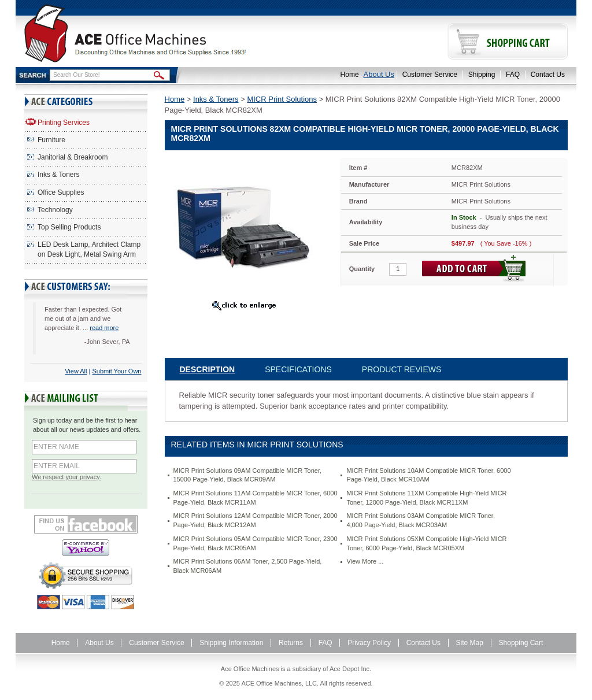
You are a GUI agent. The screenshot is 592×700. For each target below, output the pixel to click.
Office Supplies (61, 192)
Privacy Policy (369, 643)
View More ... (365, 561)
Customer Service (430, 75)
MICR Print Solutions (282, 99)
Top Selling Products (69, 227)
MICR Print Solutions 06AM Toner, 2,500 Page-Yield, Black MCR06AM (248, 566)
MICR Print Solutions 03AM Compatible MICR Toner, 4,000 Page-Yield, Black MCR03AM (421, 520)
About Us (379, 74)
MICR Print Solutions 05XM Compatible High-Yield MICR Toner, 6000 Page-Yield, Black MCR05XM (426, 543)
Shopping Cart (521, 643)
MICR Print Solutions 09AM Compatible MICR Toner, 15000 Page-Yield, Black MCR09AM (248, 475)
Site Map (470, 643)
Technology (55, 210)
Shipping (482, 75)
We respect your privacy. (66, 477)
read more (104, 328)
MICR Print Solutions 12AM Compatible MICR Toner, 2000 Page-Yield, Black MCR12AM (256, 520)
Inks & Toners (58, 175)
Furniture (51, 140)
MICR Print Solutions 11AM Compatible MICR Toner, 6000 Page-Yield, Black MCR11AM (256, 498)
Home (350, 75)
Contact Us (548, 75)
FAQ (513, 75)
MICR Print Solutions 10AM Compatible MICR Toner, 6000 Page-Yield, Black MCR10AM (428, 475)
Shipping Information (231, 643)
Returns (291, 643)
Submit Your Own (117, 371)
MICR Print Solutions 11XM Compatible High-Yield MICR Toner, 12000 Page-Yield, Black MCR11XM (426, 498)
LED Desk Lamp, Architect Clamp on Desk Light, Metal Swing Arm (89, 249)
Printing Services (64, 123)
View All (76, 371)
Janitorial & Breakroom (73, 157)
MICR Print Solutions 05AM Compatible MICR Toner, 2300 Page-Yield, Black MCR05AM (256, 543)
